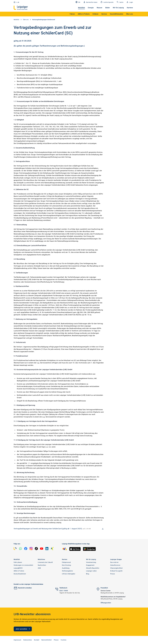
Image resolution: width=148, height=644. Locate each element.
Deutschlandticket (20, 574)
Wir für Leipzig (118, 8)
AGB (39, 568)
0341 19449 (64, 591)
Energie (91, 8)
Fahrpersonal (66, 562)
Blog (88, 574)
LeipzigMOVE (18, 568)
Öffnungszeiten (106, 603)
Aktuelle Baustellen (93, 568)
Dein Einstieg (66, 565)
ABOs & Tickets (19, 571)
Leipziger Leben (91, 571)
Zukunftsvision (115, 565)
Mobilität (82, 8)
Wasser (100, 8)
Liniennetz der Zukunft (45, 562)
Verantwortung (91, 562)
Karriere (130, 8)
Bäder (108, 8)
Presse (113, 574)
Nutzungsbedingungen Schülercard (44, 20)
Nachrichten (42, 565)
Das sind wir (114, 562)
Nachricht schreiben (25, 588)
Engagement (90, 565)
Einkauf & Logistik (116, 571)
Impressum (17, 640)
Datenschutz (28, 640)
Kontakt (37, 640)
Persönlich (104, 588)
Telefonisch (63, 588)
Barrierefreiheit (47, 640)
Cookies (64, 640)
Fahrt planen (18, 562)
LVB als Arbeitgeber (69, 574)
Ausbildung (66, 568)
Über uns (26, 20)
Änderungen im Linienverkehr (23, 565)
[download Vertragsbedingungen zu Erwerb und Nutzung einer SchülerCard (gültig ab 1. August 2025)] (59, 529)
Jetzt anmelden (23, 629)
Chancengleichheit (116, 568)
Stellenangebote (67, 571)
